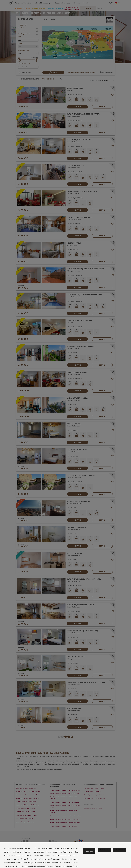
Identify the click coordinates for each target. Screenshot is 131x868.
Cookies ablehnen (120, 850)
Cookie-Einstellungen (89, 851)
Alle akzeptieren (104, 850)
